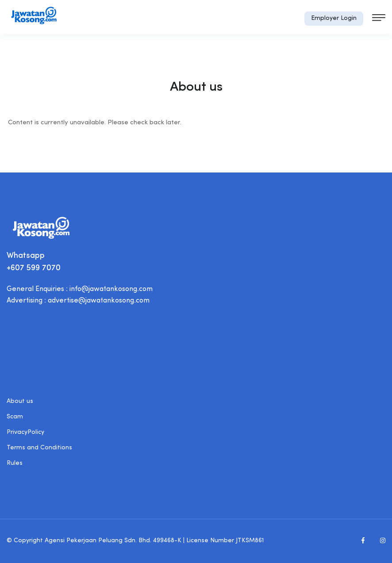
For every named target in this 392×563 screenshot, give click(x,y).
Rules (15, 463)
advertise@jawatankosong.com (99, 301)
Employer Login (334, 18)
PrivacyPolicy (25, 432)
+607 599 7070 (34, 268)
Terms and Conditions (39, 448)
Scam (15, 417)
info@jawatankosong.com (111, 289)
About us (20, 401)
